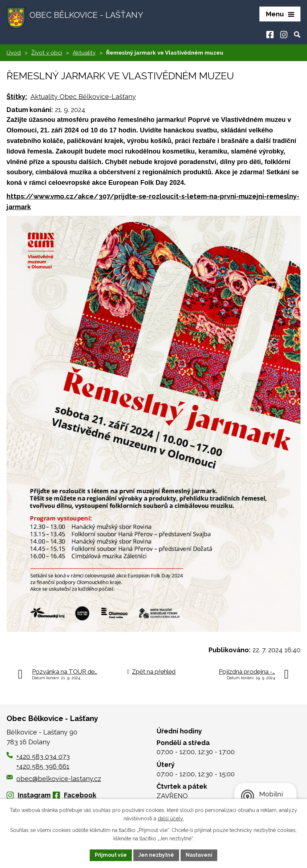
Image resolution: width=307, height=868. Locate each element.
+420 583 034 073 (43, 756)
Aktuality (84, 53)
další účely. (171, 819)
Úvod (14, 53)
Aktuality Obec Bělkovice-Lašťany (83, 97)
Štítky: (17, 97)
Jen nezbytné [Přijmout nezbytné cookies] (156, 855)
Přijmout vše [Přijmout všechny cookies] (111, 855)
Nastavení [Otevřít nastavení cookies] (199, 855)
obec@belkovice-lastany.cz (54, 779)
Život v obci (47, 53)
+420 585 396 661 (43, 766)
